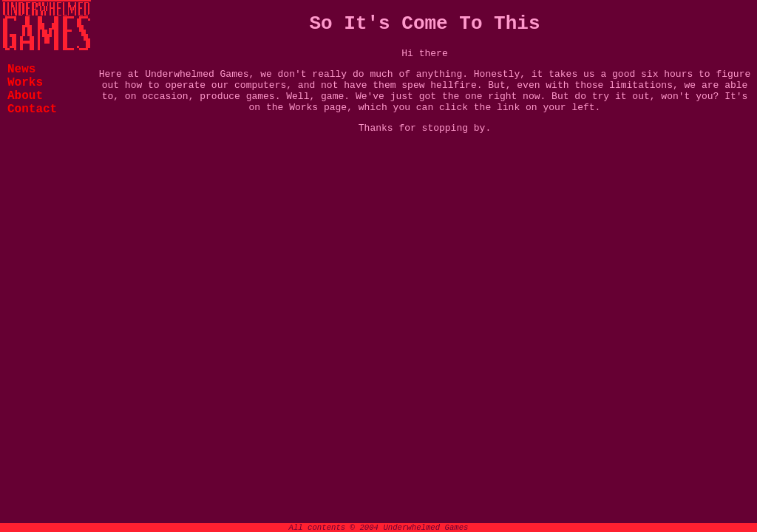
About (25, 96)
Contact (32, 109)
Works (25, 83)
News (21, 69)
